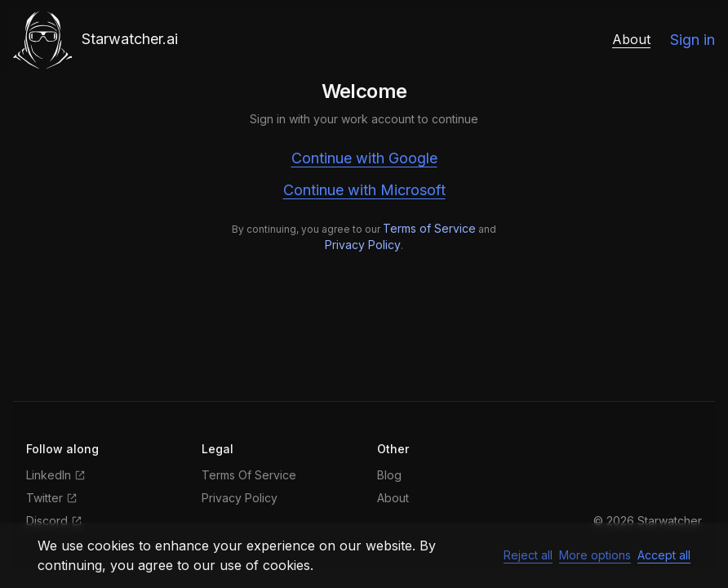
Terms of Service (429, 228)
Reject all (528, 555)
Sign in (692, 40)
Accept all (664, 555)
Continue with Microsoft (364, 190)
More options (595, 555)
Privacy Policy (363, 245)
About (631, 39)
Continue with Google (364, 158)
